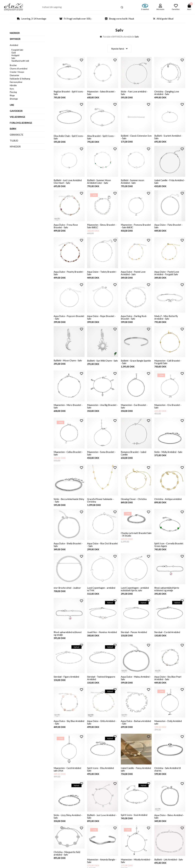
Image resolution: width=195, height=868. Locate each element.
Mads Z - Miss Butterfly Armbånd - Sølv (166, 320)
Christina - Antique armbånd (168, 504)
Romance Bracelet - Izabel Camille (134, 457)
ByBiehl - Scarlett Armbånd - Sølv (169, 138)
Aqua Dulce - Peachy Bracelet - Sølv (69, 275)
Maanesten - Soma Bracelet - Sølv (102, 457)
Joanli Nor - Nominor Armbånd (102, 638)
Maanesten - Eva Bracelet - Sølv (135, 410)
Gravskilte (17, 135)
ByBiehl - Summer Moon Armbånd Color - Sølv (99, 183)
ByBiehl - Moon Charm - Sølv (68, 363)
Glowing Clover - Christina (134, 504)
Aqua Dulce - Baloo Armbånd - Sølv (169, 825)
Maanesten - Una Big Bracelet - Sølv (102, 410)
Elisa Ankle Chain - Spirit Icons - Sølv (69, 138)
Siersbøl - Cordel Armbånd (168, 638)
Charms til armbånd (19, 69)
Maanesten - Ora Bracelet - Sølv (168, 410)
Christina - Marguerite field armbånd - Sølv (67, 862)
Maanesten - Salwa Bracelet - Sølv (102, 93)
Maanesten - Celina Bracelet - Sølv (69, 457)
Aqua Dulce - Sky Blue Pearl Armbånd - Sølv (168, 684)
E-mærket (145, 9)
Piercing (13, 92)
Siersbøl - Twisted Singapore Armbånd (102, 684)
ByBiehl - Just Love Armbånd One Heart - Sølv (68, 183)
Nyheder (15, 147)
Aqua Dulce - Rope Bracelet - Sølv (102, 320)
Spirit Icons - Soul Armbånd (134, 823)
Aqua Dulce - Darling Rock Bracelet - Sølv (134, 320)
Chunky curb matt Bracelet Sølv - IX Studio (134, 539)
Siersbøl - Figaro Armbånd (67, 683)
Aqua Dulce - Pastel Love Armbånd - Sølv (134, 275)
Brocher (13, 65)
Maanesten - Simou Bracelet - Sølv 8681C (102, 227)
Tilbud (14, 141)
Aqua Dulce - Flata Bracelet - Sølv (169, 227)
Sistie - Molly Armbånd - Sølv (169, 456)
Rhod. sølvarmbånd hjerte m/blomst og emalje (167, 595)
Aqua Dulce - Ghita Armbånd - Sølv (102, 729)
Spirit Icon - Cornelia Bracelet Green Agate (169, 550)
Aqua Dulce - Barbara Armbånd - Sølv (132, 729)
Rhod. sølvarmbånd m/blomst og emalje (68, 639)
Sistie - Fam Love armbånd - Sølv (135, 93)
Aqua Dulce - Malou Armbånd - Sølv (136, 684)
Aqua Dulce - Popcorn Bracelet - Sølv (65, 320)
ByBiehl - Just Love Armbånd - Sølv (102, 825)
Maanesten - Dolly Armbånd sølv (168, 729)
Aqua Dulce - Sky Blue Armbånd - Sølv (65, 729)
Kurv (189, 9)
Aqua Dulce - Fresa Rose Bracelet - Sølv (66, 227)
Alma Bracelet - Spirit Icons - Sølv (102, 138)
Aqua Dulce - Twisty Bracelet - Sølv (103, 275)
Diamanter (14, 75)
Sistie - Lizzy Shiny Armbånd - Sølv (68, 825)
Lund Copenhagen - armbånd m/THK (101, 595)
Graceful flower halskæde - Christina (101, 505)
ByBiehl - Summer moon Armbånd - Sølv (133, 183)
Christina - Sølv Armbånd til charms (168, 777)
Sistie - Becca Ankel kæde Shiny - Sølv (66, 505)
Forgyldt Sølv (17, 50)
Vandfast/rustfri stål (20, 61)
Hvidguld (15, 55)
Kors (12, 89)
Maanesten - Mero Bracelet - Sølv (68, 410)
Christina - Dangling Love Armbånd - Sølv (167, 93)
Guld (14, 53)
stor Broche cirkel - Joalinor (68, 593)
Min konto (160, 9)
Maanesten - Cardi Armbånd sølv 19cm (68, 777)
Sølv (13, 58)
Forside (107, 37)
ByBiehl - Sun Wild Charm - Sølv (101, 365)
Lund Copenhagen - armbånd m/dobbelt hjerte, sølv (135, 595)
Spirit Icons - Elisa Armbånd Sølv (101, 777)
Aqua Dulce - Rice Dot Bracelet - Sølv (98, 550)
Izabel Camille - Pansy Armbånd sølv (132, 777)
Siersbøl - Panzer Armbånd (134, 638)
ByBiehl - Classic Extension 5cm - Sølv (135, 138)
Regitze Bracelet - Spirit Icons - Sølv (69, 93)
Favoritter (176, 9)
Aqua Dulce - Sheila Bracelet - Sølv (69, 550)
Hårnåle (13, 85)
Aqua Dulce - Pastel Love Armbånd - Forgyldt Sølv (167, 275)
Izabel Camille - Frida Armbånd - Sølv (170, 183)
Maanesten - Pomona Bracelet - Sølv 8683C (136, 227)
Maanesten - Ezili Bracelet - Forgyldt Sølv (168, 365)
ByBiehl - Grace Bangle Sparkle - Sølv (133, 365)
